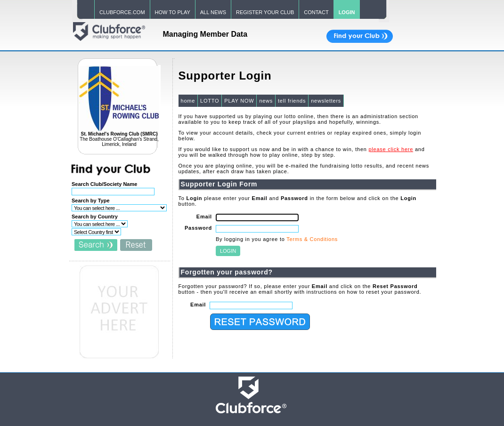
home (188, 101)
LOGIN (347, 12)
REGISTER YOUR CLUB (265, 12)
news (266, 101)
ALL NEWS (213, 12)
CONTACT (316, 12)
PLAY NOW (239, 101)
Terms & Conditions (312, 239)
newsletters (326, 101)
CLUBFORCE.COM (122, 12)
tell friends (292, 101)
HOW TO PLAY (173, 12)
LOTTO (210, 101)
